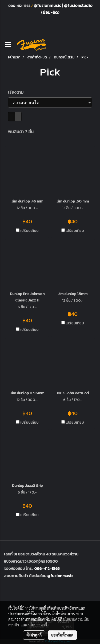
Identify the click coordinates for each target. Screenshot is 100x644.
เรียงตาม (17, 92)
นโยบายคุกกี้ (38, 625)
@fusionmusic (48, 5)
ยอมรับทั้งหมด (62, 635)
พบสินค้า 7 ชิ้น (21, 132)
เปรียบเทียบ (29, 231)
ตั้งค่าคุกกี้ (34, 635)
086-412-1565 (47, 568)
